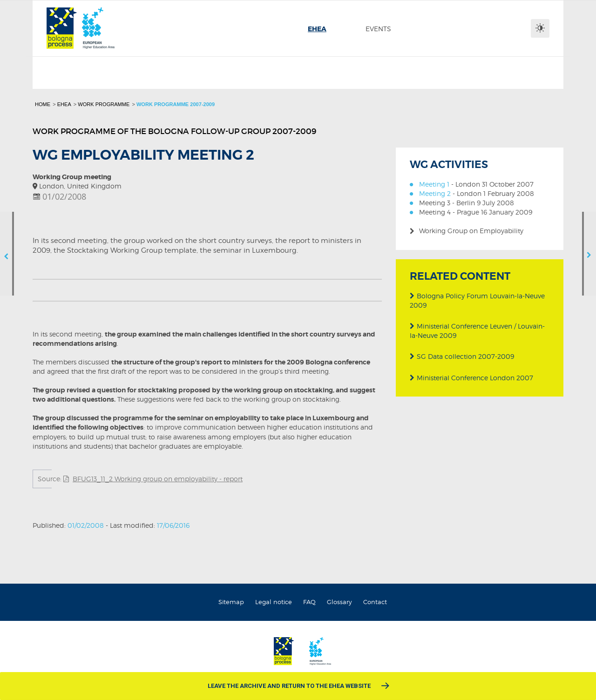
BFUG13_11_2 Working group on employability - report (158, 479)
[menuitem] (317, 29)
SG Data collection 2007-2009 (462, 356)
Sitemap (231, 602)
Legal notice (274, 602)
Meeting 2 (435, 193)
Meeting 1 (434, 184)
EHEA (64, 104)
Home (43, 104)
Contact (375, 602)
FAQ (309, 602)
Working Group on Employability (471, 231)
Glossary (339, 602)
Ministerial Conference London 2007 (471, 377)
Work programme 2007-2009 (176, 104)
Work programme (104, 104)
